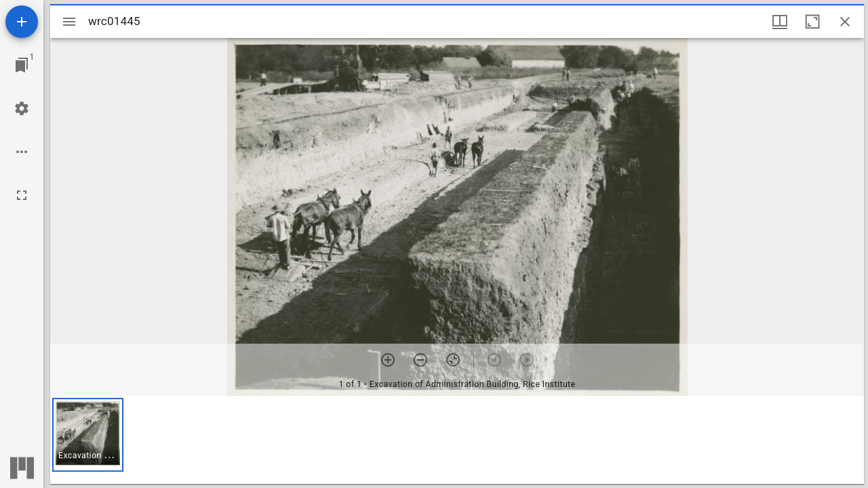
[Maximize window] (812, 22)
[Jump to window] (22, 65)
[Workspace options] (22, 152)
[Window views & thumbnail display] (780, 22)
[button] (88, 435)
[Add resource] (22, 22)
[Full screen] (22, 195)
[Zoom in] (388, 360)
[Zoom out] (420, 360)
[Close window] (845, 22)
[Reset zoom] (453, 360)
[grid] (457, 440)
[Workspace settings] (22, 108)
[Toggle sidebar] (69, 22)
